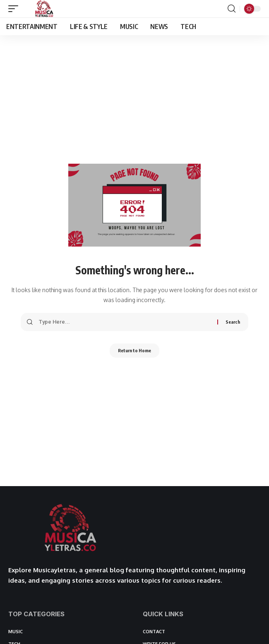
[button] (15, 9)
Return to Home (134, 350)
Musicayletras (54, 570)
